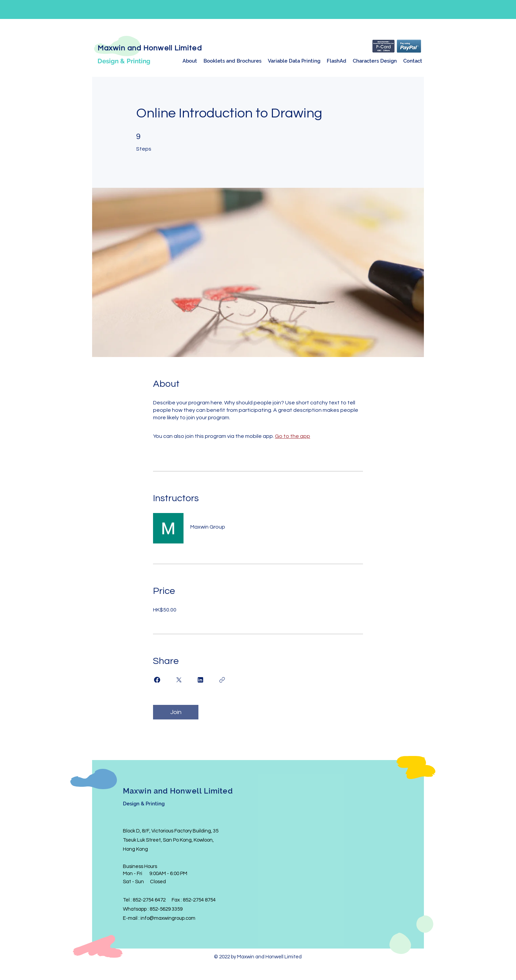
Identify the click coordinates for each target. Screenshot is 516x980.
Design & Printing (124, 61)
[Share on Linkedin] (200, 680)
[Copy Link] (222, 680)
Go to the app (293, 436)
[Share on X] (179, 680)
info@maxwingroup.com (168, 918)
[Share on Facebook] (157, 680)
